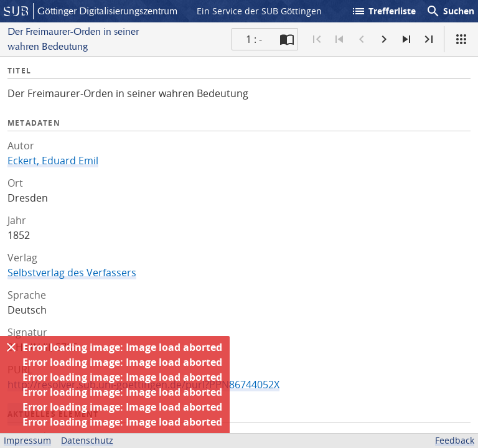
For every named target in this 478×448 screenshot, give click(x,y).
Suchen (450, 11)
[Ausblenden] (11, 347)
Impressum (27, 440)
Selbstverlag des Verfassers (72, 273)
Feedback (455, 440)
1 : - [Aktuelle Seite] (254, 39)
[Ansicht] (461, 39)
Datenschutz (87, 440)
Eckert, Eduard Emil (53, 161)
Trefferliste (383, 11)
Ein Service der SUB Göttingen (259, 11)
